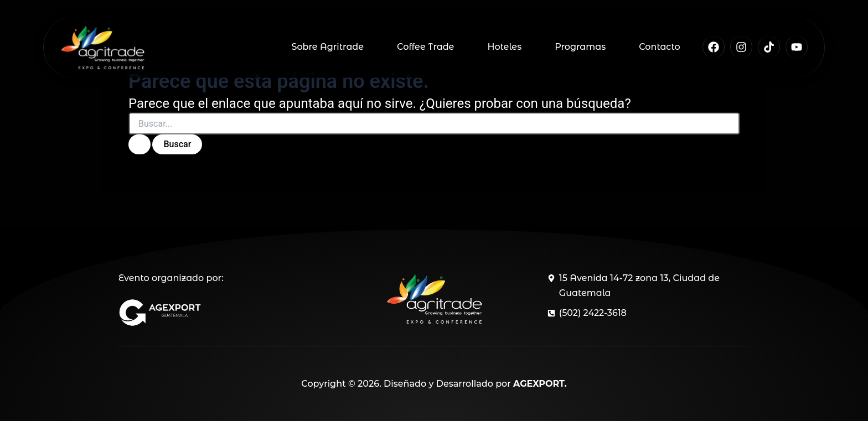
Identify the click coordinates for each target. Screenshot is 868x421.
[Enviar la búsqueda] (139, 144)
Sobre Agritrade (327, 47)
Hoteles (504, 47)
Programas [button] (580, 47)
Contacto (659, 47)
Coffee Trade (425, 47)
